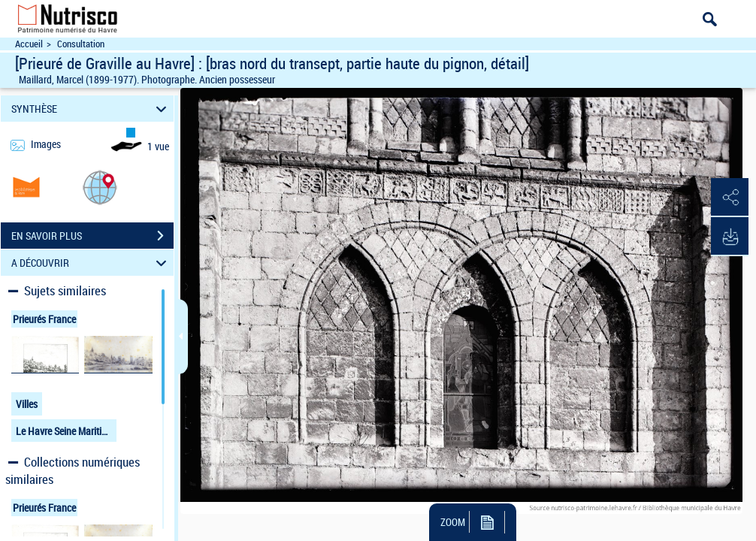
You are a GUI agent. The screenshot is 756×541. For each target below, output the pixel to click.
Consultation (81, 44)
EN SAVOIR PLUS (92, 236)
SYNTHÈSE (91, 109)
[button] (100, 187)
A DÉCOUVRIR (91, 263)
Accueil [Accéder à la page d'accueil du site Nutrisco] (29, 44)
